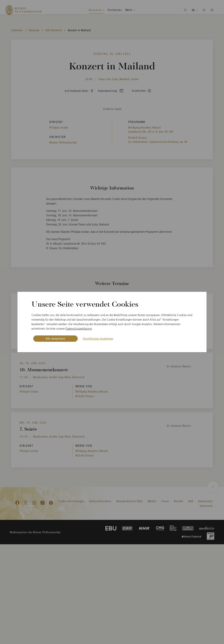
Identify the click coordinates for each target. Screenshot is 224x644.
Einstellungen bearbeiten (98, 339)
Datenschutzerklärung (79, 329)
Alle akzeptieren (55, 339)
